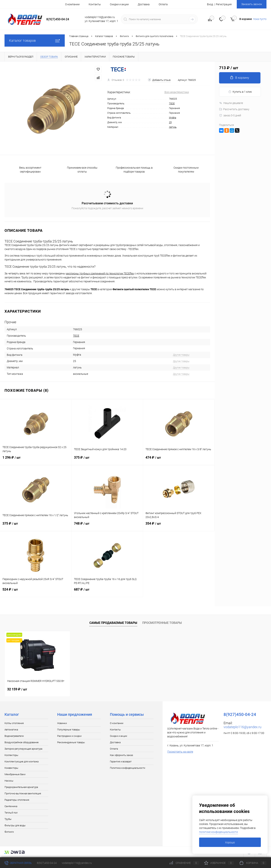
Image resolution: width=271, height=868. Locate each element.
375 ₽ (107, 460)
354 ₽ (179, 526)
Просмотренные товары (162, 623)
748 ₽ (107, 526)
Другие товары (181, 355)
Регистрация (224, 4)
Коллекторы (11, 755)
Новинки (62, 723)
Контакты (95, 4)
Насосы (9, 781)
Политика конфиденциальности (128, 768)
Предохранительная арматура (21, 787)
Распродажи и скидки (69, 736)
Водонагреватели (14, 736)
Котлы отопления (14, 723)
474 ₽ (179, 460)
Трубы (8, 819)
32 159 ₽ (17, 689)
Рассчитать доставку (234, 109)
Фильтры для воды (15, 825)
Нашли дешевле (231, 103)
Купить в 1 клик (240, 92)
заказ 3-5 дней (230, 115)
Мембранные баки (15, 774)
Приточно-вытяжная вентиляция (23, 793)
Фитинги (9, 832)
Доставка (144, 4)
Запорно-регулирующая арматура (23, 749)
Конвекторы (11, 768)
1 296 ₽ (36, 460)
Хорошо (230, 842)
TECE (172, 103)
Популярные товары (69, 730)
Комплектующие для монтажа (22, 762)
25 (170, 122)
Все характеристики (177, 92)
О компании (72, 4)
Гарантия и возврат (121, 762)
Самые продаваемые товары (113, 623)
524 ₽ (36, 592)
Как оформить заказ (121, 755)
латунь (173, 127)
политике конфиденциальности (218, 832)
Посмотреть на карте (180, 752)
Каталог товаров (35, 41)
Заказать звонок (252, 4)
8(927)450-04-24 (47, 863)
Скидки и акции (119, 4)
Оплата (163, 4)
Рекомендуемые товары (71, 742)
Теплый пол (11, 813)
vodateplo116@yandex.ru (242, 727)
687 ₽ (107, 592)
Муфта (173, 118)
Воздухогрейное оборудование (22, 742)
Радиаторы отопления (17, 800)
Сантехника (11, 806)
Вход (210, 4)
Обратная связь (18, 863)
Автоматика (11, 730)
